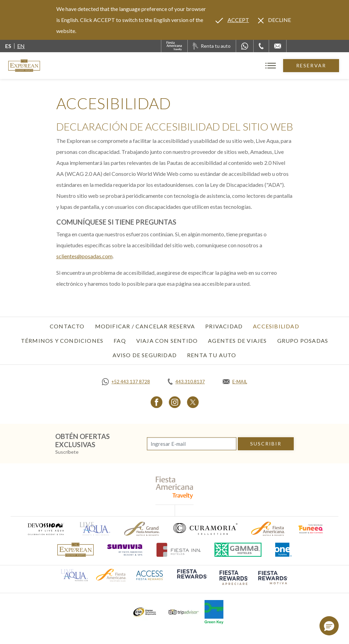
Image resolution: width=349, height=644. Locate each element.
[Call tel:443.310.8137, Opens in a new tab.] (186, 382)
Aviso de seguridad (145, 355)
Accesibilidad (276, 326)
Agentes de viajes (237, 341)
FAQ (120, 341)
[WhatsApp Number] (245, 46)
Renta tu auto (212, 355)
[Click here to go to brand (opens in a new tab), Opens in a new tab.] (46, 529)
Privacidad (224, 326)
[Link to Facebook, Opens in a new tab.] (157, 402)
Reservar (311, 65)
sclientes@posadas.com (84, 256)
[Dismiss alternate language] (275, 20)
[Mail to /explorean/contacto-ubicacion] (278, 46)
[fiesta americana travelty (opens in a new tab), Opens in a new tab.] (174, 488)
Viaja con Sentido (167, 341)
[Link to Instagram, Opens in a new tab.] (175, 402)
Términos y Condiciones (62, 341)
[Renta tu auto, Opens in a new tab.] (212, 46)
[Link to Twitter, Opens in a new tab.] (193, 402)
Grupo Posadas (303, 341)
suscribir (266, 444)
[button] (329, 626)
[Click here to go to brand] (75, 550)
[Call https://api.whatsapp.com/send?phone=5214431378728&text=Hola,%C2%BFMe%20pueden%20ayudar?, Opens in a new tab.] (126, 382)
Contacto (67, 326)
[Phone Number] (261, 46)
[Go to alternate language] (232, 20)
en (21, 46)
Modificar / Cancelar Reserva (145, 326)
